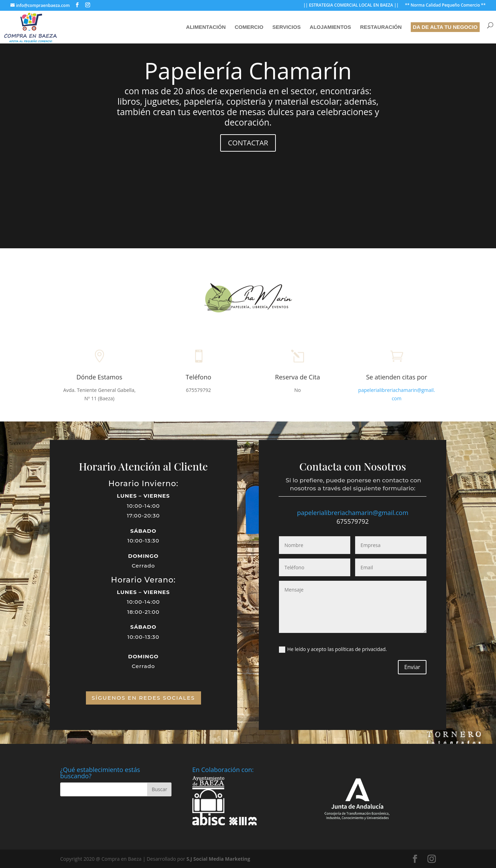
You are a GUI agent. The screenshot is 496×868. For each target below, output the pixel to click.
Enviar (412, 667)
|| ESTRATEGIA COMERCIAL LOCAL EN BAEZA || (351, 6)
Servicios (286, 27)
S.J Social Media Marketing (218, 859)
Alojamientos (330, 27)
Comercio (249, 27)
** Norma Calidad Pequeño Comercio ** (445, 6)
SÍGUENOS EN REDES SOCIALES (143, 698)
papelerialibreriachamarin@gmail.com (353, 513)
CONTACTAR (248, 143)
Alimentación (206, 27)
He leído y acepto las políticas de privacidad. (333, 649)
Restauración (381, 27)
